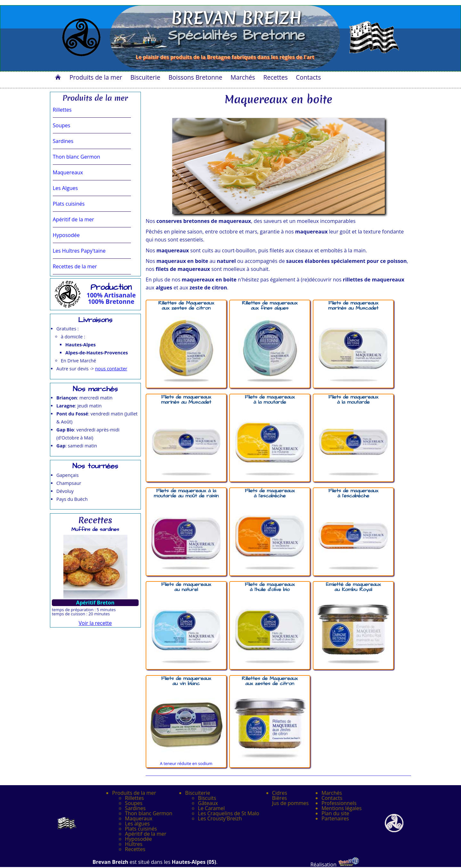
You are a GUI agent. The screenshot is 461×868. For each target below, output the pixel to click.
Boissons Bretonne (195, 77)
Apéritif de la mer (146, 834)
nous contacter (111, 369)
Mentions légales (341, 808)
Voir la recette (95, 623)
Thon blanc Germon (149, 813)
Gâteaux (208, 803)
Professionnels (339, 803)
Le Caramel (211, 808)
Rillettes (134, 798)
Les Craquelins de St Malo (228, 813)
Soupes (134, 803)
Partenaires (335, 818)
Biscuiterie (145, 77)
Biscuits (207, 798)
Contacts (308, 77)
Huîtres (134, 844)
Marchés (243, 77)
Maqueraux (138, 818)
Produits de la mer (96, 77)
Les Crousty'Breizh (220, 818)
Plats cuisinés (141, 829)
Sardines (135, 808)
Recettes (275, 77)
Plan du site (335, 813)
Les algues (137, 824)
